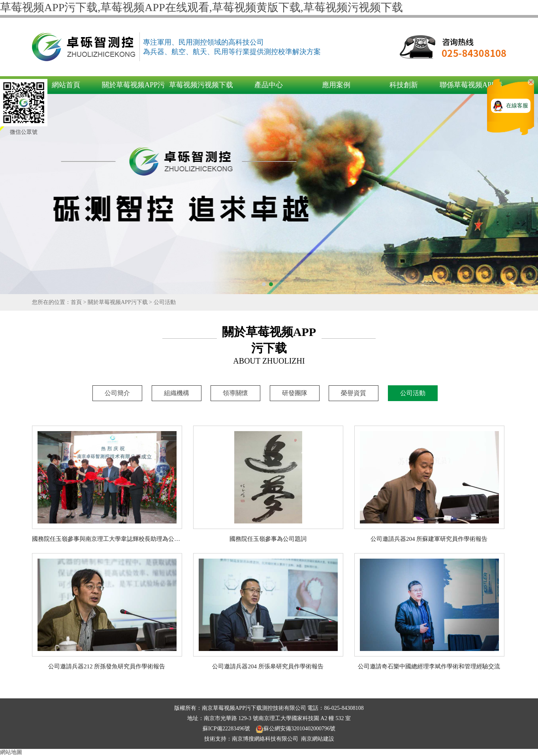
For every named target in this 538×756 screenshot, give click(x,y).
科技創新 (404, 85)
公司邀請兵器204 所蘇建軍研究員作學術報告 (429, 539)
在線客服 (517, 106)
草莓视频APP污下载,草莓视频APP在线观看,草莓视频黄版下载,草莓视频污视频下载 (201, 7)
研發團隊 (295, 393)
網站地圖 (11, 752)
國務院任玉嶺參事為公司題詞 (268, 539)
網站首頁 (66, 85)
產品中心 (269, 85)
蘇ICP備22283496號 (227, 729)
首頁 (76, 302)
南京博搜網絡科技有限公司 (265, 739)
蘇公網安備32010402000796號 (295, 729)
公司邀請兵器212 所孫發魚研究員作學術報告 (107, 666)
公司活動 (165, 302)
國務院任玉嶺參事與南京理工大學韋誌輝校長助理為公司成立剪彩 (118, 539)
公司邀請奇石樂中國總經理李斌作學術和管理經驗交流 (429, 666)
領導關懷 (235, 393)
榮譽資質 (354, 393)
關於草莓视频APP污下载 (118, 302)
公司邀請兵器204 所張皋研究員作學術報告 (268, 666)
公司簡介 (117, 393)
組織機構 (177, 393)
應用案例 (336, 85)
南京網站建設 (318, 739)
